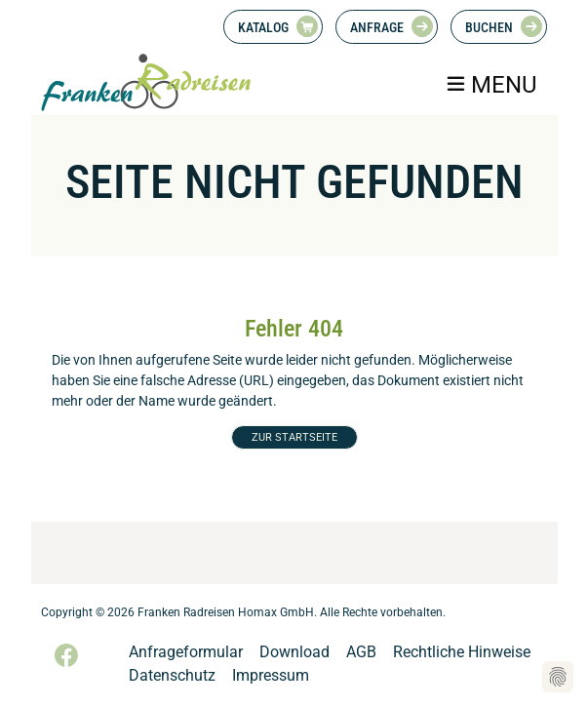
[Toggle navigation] (490, 85)
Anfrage (377, 27)
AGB (361, 652)
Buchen (489, 27)
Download (294, 652)
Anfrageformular (186, 652)
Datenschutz (172, 675)
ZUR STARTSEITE (294, 437)
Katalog (263, 27)
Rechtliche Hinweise (462, 652)
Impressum (271, 675)
